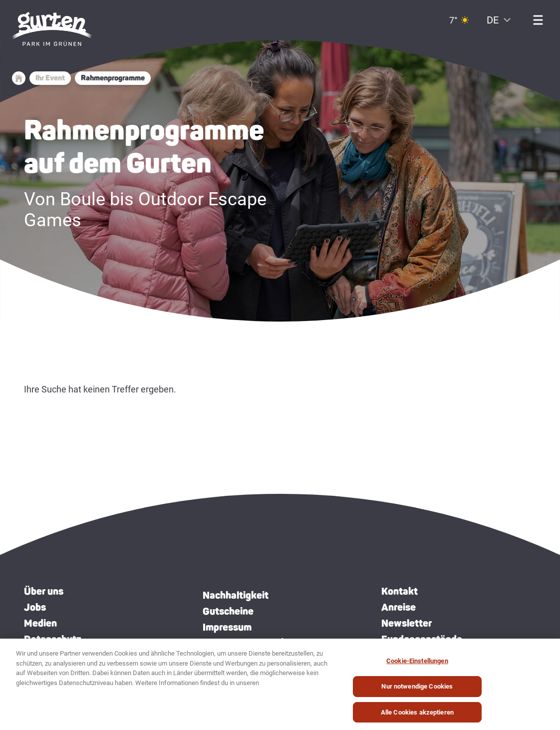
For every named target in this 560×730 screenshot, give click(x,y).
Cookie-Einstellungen (417, 665)
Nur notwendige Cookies (417, 691)
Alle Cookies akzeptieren (417, 717)
